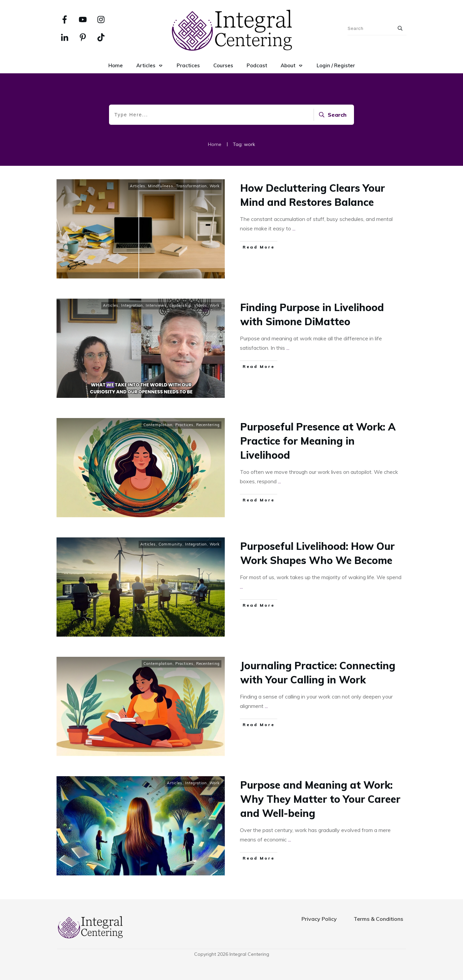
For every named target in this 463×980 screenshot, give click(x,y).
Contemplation (158, 425)
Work (215, 186)
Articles (138, 186)
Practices (184, 425)
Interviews (156, 305)
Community (170, 544)
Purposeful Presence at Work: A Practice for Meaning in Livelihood (318, 441)
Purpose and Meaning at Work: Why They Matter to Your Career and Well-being (320, 799)
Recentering (208, 425)
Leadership (180, 305)
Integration (132, 305)
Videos (200, 305)
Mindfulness (161, 186)
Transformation (191, 186)
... (294, 228)
